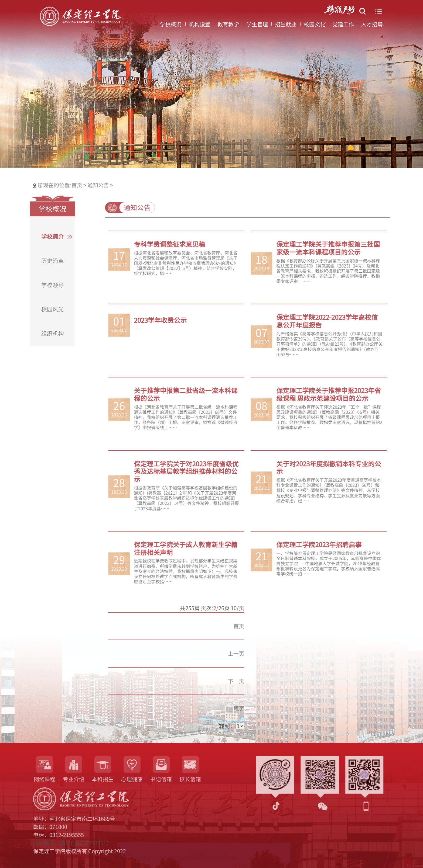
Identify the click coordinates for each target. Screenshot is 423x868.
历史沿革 (36, 261)
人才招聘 (372, 26)
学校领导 (36, 285)
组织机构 (36, 334)
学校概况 (171, 26)
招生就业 (286, 26)
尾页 (255, 709)
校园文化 (315, 26)
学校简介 (36, 237)
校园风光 (36, 309)
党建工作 (343, 26)
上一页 (252, 654)
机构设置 (200, 26)
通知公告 (82, 185)
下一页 (252, 681)
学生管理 (257, 26)
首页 (61, 185)
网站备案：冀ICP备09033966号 (55, 843)
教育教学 (228, 26)
